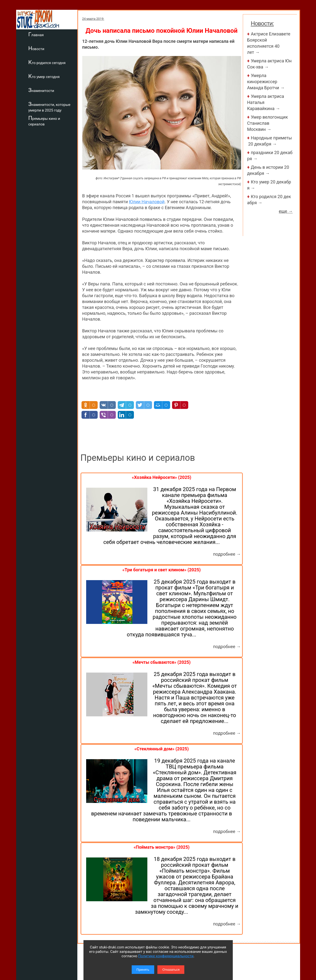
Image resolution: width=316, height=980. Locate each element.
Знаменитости (41, 90)
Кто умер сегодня (44, 76)
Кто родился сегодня (47, 62)
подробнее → (227, 554)
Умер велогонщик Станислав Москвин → (268, 123)
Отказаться (171, 970)
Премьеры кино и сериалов (44, 121)
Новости (36, 48)
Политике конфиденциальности (166, 956)
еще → (286, 211)
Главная (36, 34)
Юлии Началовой (147, 202)
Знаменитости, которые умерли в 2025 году (49, 107)
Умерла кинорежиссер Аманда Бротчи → (266, 82)
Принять (143, 970)
